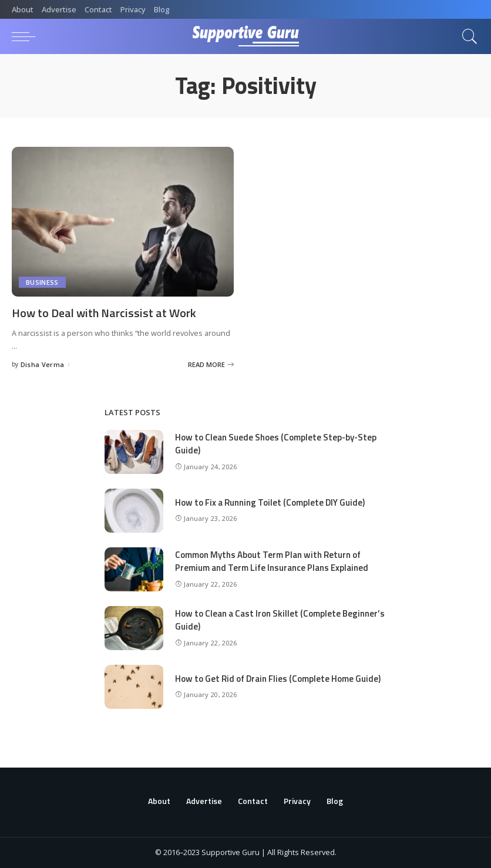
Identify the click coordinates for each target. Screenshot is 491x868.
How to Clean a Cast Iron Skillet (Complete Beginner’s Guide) (280, 620)
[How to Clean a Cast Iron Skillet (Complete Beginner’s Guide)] (134, 628)
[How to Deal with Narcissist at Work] (123, 222)
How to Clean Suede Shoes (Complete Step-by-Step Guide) (276, 444)
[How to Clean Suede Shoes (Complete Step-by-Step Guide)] (134, 452)
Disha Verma (43, 364)
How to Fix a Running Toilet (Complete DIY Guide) (270, 502)
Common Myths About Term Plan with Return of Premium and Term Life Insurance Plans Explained (272, 561)
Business (42, 282)
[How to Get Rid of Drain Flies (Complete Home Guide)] (134, 687)
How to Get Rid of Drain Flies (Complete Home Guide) (278, 679)
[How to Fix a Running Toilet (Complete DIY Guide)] (134, 511)
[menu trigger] (26, 36)
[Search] (467, 36)
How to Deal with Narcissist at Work (104, 313)
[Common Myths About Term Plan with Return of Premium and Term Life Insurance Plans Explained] (134, 569)
